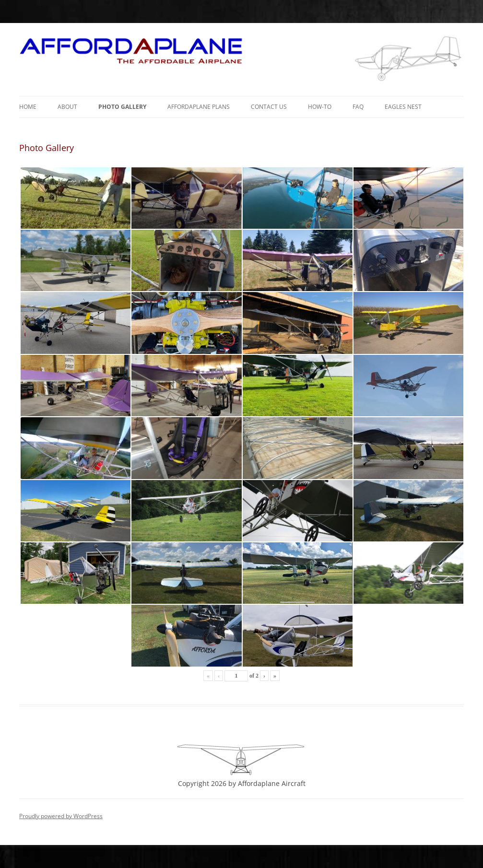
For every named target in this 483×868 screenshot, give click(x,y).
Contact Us (269, 107)
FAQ (358, 107)
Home (28, 107)
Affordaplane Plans (199, 107)
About (67, 107)
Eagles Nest (403, 107)
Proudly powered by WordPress (61, 816)
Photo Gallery (122, 107)
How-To (320, 107)
